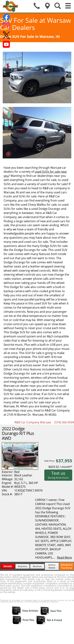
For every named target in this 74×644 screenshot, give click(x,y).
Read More (64, 557)
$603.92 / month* (60, 467)
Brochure (37, 566)
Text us (58, 475)
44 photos (23, 566)
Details (8, 566)
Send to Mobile (52, 566)
